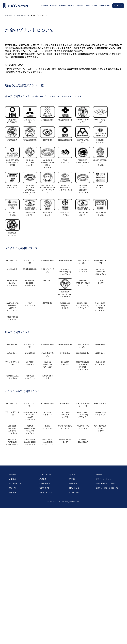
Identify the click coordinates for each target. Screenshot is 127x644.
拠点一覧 (13, 488)
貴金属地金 (21, 15)
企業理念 (13, 479)
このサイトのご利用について (107, 488)
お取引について (45, 475)
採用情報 (99, 475)
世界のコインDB (46, 492)
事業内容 (8, 15)
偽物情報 (72, 479)
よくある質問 (74, 492)
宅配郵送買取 (45, 484)
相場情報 (43, 479)
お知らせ (72, 475)
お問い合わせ (74, 488)
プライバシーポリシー (104, 479)
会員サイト (73, 484)
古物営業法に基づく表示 (105, 484)
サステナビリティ (16, 484)
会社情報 (13, 475)
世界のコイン (45, 488)
